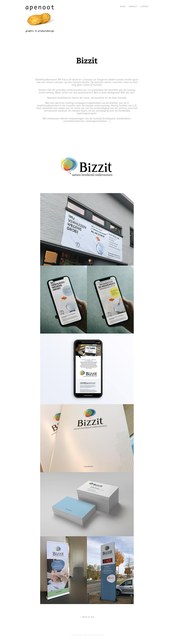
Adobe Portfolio (98, 635)
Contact (145, 6)
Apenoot (133, 6)
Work (123, 6)
